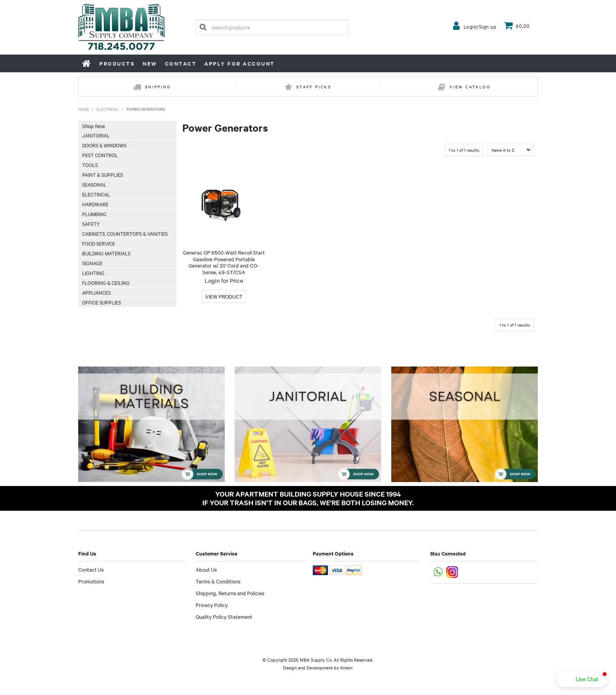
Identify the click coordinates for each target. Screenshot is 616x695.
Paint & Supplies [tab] (103, 174)
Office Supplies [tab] (102, 302)
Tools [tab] (90, 165)
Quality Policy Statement (224, 616)
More (224, 296)
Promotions (91, 581)
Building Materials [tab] (106, 253)
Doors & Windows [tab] (104, 145)
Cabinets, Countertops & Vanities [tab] (125, 233)
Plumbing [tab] (94, 214)
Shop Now (93, 126)
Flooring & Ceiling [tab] (106, 282)
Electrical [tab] (96, 194)
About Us (206, 569)
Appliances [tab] (96, 292)
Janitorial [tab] (96, 135)
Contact (181, 63)
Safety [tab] (91, 224)
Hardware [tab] (95, 204)
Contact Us (91, 569)
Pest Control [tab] (100, 155)
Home (87, 63)
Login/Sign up (480, 26)
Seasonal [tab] (94, 184)
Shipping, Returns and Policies (230, 593)
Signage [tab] (92, 263)
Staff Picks (314, 87)
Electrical (108, 109)
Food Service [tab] (99, 243)
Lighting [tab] (93, 273)
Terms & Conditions (218, 581)
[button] (582, 679)
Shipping (158, 87)
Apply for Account (240, 63)
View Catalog (470, 87)
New (150, 63)
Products (117, 63)
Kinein (346, 667)
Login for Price (224, 281)
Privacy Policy (212, 605)
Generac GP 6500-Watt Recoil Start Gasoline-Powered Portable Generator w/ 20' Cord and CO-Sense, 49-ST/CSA (224, 262)
